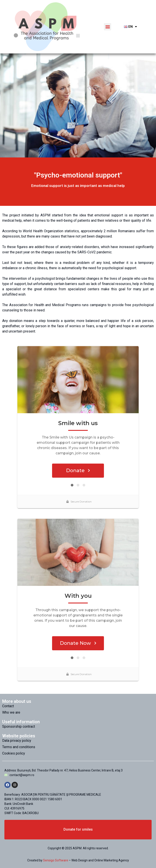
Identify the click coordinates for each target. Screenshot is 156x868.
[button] (108, 27)
